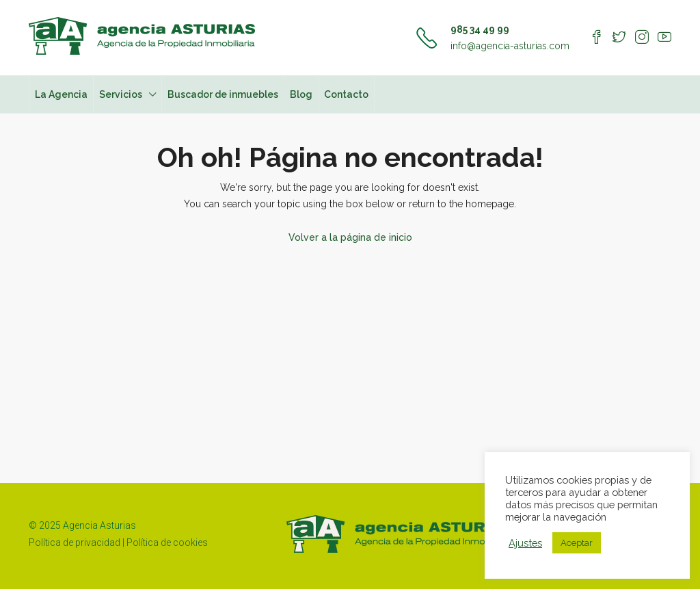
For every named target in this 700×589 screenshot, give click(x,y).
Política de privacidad (75, 542)
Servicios (121, 94)
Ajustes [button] (525, 543)
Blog (301, 94)
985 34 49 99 (480, 29)
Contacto (346, 94)
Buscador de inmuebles (223, 94)
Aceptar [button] (577, 543)
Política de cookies (167, 542)
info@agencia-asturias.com (510, 46)
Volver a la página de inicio (350, 237)
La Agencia (61, 94)
